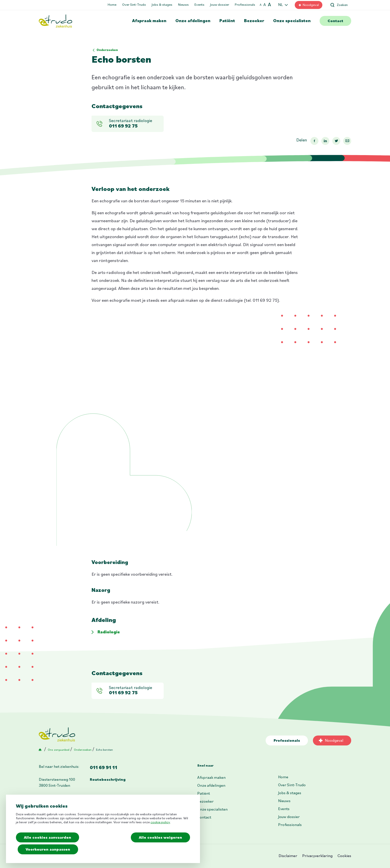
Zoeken (342, 5)
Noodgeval (311, 5)
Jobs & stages (162, 5)
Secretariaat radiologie (135, 124)
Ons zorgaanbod (59, 750)
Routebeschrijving (108, 780)
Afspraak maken (149, 21)
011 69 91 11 (103, 768)
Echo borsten (104, 750)
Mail (347, 141)
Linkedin (325, 141)
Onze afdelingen (193, 21)
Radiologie (109, 632)
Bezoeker (254, 21)
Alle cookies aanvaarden (48, 838)
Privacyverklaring (317, 856)
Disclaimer (288, 856)
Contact (335, 21)
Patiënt (227, 21)
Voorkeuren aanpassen (48, 850)
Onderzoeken (107, 50)
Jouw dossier (220, 5)
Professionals (245, 5)
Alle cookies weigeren (160, 838)
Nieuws (183, 5)
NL (280, 5)
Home (112, 5)
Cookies (344, 856)
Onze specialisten (292, 21)
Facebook (314, 141)
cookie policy (160, 822)
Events (199, 5)
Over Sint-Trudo (134, 5)
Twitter (336, 141)
